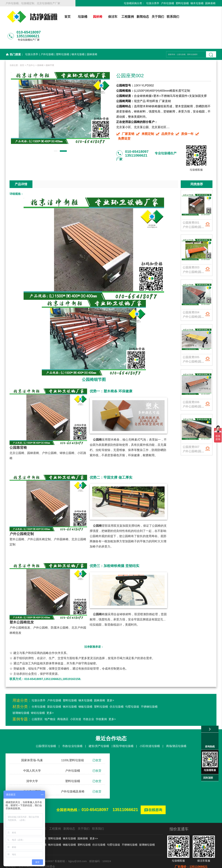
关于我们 (157, 17)
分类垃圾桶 (39, 688)
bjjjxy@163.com (78, 843)
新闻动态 (142, 17)
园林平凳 (50, 47)
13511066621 (125, 791)
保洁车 (112, 17)
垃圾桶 (82, 17)
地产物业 (50, 701)
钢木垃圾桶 (197, 3)
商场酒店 (63, 701)
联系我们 (172, 17)
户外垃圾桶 (167, 3)
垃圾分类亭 (153, 3)
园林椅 (97, 17)
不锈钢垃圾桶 (149, 688)
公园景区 (37, 701)
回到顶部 (208, 778)
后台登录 (165, 864)
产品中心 (31, 47)
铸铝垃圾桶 (38, 694)
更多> (110, 682)
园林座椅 (210, 3)
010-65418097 (95, 791)
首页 (67, 17)
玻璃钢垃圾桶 (21, 694)
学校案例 (101, 701)
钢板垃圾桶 (85, 688)
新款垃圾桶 (54, 688)
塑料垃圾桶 (182, 3)
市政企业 (88, 701)
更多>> (94, 820)
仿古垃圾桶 (117, 688)
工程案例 (127, 17)
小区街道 (76, 701)
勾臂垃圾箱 (132, 688)
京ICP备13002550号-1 (144, 864)
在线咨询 (153, 792)
